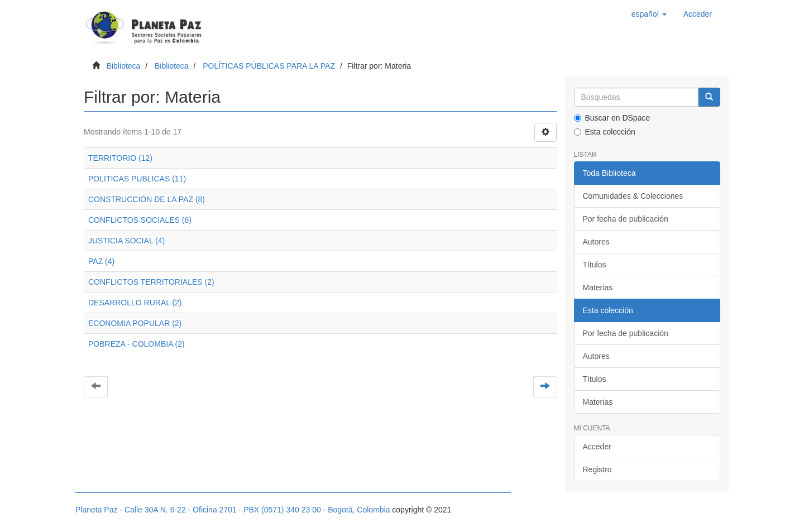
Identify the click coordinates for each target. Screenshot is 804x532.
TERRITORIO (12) (120, 158)
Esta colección (605, 132)
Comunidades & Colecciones (633, 196)
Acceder (597, 447)
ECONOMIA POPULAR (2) (135, 323)
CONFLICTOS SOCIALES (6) (140, 220)
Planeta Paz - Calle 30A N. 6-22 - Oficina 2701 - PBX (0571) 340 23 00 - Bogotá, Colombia (233, 510)
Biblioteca (124, 66)
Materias (598, 287)
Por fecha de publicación (626, 219)
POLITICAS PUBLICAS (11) (137, 179)
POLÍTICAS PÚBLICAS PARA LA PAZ (269, 66)
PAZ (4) (101, 261)
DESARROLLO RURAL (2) (135, 303)
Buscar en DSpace (612, 118)
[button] (649, 14)
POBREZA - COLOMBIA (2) (137, 344)
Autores (596, 242)
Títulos (595, 265)
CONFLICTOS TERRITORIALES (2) (151, 282)
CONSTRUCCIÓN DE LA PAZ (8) (147, 199)
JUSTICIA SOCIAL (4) (126, 241)
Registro (597, 469)
